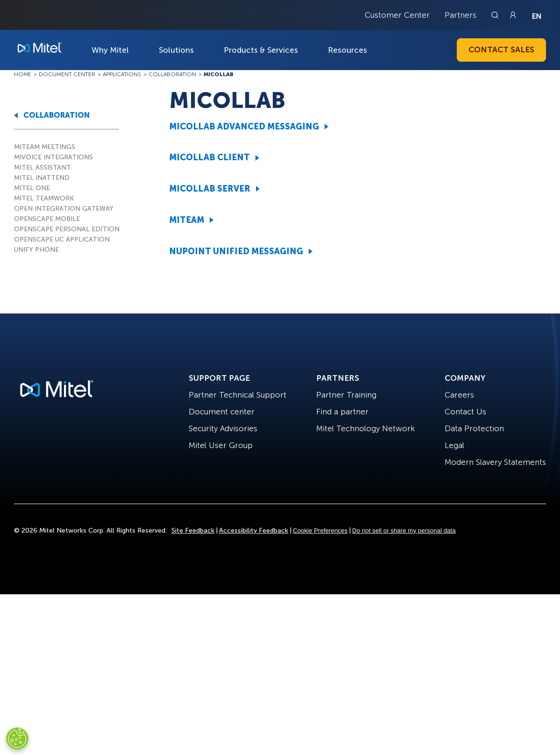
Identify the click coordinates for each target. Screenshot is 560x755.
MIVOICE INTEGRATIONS (53, 157)
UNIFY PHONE (36, 250)
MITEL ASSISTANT (43, 167)
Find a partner (342, 412)
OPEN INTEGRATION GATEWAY (64, 209)
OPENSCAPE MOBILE (47, 219)
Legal (454, 445)
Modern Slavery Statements (495, 462)
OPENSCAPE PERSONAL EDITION (67, 229)
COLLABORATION (57, 115)
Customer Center (397, 15)
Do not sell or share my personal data (404, 531)
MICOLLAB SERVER (210, 189)
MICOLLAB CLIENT (209, 157)
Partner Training (346, 395)
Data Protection (474, 428)
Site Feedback (193, 531)
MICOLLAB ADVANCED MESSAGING (244, 127)
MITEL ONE (32, 188)
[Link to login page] (513, 15)
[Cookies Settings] (17, 739)
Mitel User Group (221, 445)
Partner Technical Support (237, 395)
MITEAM (187, 220)
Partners (461, 15)
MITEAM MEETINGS (45, 147)
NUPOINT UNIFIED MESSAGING (236, 251)
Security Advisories (223, 428)
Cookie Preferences (320, 531)
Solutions (176, 50)
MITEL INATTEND (42, 178)
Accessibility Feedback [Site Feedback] (254, 531)
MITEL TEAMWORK (44, 198)
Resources (347, 50)
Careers (459, 395)
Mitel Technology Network (365, 428)
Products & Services (261, 50)
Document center (222, 412)
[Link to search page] (496, 15)
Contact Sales (501, 50)
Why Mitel (110, 50)
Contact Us (465, 412)
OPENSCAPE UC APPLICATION (62, 239)
